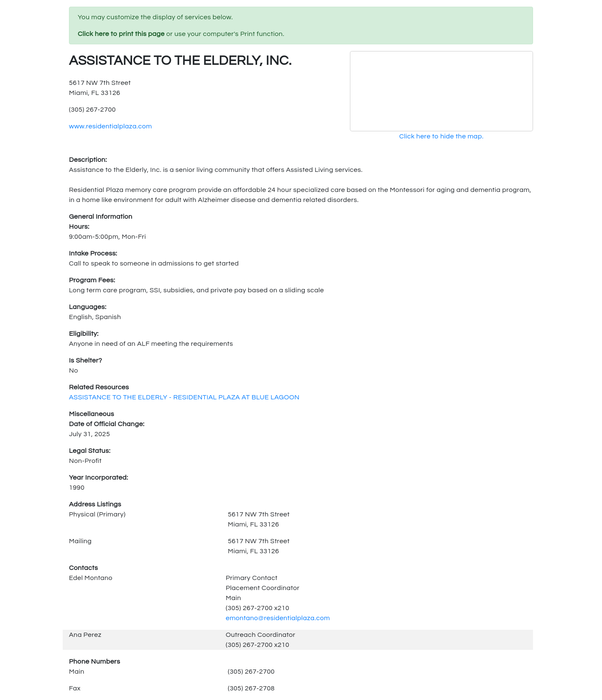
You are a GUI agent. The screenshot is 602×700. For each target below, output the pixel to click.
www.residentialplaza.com (111, 126)
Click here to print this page (121, 34)
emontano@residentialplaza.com (278, 618)
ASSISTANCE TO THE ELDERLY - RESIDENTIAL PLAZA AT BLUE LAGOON (184, 397)
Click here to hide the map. (441, 136)
